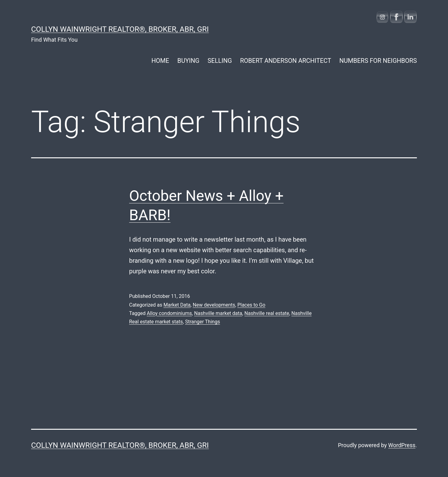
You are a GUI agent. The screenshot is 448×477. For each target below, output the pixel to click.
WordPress (402, 445)
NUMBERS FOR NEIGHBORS (378, 61)
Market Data (177, 305)
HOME (160, 61)
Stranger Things (203, 322)
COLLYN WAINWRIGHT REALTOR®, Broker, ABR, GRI (120, 29)
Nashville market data (218, 313)
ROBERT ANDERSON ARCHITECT (286, 61)
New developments (214, 305)
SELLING (220, 61)
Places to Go (251, 305)
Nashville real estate (267, 313)
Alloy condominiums (169, 313)
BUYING (188, 61)
